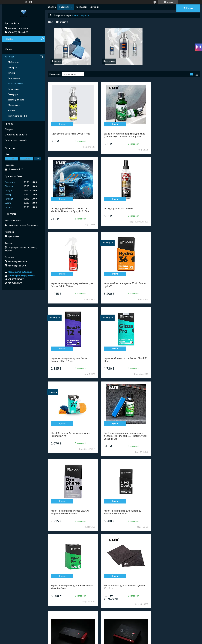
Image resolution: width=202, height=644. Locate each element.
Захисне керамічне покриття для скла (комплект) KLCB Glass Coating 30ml (123, 135)
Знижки (94, 7)
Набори (11, 111)
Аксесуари (13, 94)
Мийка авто (14, 62)
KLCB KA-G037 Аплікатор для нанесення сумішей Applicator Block (124, 518)
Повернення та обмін (16, 140)
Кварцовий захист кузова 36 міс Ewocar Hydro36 (175, 210)
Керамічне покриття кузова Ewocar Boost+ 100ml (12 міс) (70, 285)
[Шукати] (42, 39)
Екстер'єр (12, 67)
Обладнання (14, 105)
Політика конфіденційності (119, 641)
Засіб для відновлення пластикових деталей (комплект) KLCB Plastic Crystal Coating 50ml (72, 361)
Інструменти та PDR (17, 116)
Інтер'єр (12, 73)
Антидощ (56, 61)
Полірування (14, 89)
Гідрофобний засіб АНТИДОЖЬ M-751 (71, 134)
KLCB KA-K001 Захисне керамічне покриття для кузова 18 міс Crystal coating (173, 439)
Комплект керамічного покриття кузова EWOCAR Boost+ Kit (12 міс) (175, 518)
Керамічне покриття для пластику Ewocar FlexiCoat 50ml (172, 360)
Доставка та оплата (16, 135)
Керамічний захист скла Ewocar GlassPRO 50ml (119, 285)
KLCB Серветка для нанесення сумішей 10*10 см (123, 437)
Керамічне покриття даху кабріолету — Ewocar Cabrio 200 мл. (124, 210)
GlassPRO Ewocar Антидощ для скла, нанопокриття (173, 285)
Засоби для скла (16, 100)
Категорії (64, 7)
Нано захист (109, 61)
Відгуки (9, 129)
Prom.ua (116, 635)
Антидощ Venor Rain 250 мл (66, 209)
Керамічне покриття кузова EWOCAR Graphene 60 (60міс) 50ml (122, 360)
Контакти (81, 7)
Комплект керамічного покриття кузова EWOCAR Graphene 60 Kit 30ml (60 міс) (124, 598)
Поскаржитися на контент (95, 641)
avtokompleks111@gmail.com (22, 276)
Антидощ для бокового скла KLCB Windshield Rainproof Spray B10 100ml (174, 135)
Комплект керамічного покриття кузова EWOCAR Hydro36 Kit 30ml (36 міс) (72, 598)
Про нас (9, 124)
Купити (62, 124)
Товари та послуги (63, 15)
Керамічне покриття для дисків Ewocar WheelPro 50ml (72, 437)
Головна (51, 7)
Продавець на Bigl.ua (101, 638)
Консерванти (14, 78)
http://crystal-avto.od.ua (20, 272)
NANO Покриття (15, 84)
